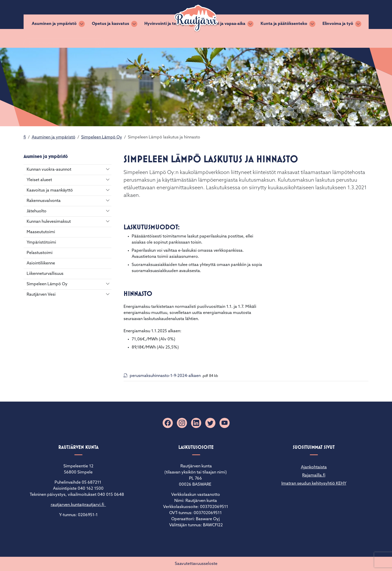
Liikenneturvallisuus (45, 274)
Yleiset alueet (39, 180)
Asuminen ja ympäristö (54, 38)
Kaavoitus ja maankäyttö (50, 191)
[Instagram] (182, 423)
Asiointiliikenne (41, 263)
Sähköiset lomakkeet (263, 14)
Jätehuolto (37, 211)
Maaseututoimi (41, 232)
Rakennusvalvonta (44, 201)
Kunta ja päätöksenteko (284, 38)
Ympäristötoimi (41, 243)
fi (25, 137)
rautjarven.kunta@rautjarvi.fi (78, 505)
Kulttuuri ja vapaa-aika (224, 38)
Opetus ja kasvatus (110, 38)
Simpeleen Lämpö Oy (102, 137)
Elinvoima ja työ (338, 38)
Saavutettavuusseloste (196, 564)
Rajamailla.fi (314, 475)
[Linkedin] (196, 423)
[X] (210, 423)
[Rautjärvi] (196, 18)
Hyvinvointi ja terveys (165, 38)
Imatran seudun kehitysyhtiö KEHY (314, 484)
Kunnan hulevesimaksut (49, 222)
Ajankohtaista (314, 467)
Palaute (296, 14)
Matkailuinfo (351, 14)
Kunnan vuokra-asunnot (49, 170)
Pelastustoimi (40, 253)
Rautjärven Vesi (41, 295)
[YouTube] (225, 423)
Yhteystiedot (321, 14)
